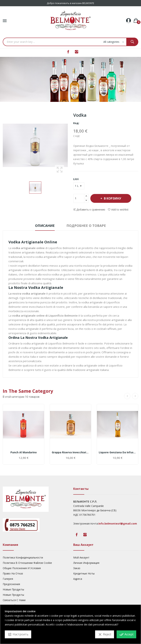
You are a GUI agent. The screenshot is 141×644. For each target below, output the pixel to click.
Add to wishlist (118, 209)
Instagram (77, 52)
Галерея (8, 579)
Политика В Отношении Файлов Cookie (27, 563)
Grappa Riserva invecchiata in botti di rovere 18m (70, 452)
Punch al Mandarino (24, 452)
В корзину (112, 198)
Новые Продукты (13, 589)
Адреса (78, 579)
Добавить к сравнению (89, 210)
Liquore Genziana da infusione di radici (117, 452)
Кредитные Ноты (84, 573)
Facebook (68, 52)
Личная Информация (86, 563)
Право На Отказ (13, 573)
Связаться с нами (14, 600)
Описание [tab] (45, 226)
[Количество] (79, 198)
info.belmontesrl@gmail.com (118, 524)
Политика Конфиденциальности (23, 557)
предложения (11, 584)
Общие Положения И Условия (22, 568)
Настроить (18, 634)
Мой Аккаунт (81, 557)
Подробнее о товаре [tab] (86, 226)
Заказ (77, 568)
